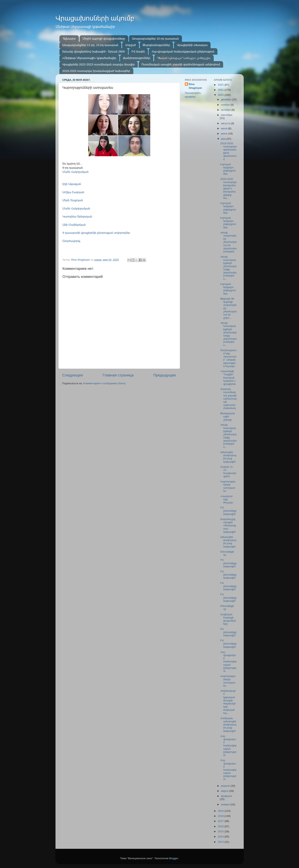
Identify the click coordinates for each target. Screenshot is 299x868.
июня (224, 134)
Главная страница (118, 375)
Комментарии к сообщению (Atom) (105, 383)
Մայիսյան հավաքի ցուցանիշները (228, 619)
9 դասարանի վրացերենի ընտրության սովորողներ (96, 233)
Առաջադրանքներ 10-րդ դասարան (155, 39)
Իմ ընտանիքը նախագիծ (228, 511)
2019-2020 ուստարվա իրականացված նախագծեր (96, 71)
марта (225, 791)
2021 (221, 90)
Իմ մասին (138, 51)
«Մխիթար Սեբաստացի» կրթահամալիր (89, 58)
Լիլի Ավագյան (72, 184)
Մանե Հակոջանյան (76, 172)
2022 (221, 85)
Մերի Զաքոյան (73, 200)
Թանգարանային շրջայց (228, 416)
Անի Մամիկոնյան (74, 225)
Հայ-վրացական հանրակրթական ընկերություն (183, 51)
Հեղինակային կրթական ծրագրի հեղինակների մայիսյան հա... (228, 702)
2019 (221, 811)
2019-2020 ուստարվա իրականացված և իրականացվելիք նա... (229, 188)
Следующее (73, 375)
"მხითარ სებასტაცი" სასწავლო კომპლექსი (184, 58)
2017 (221, 821)
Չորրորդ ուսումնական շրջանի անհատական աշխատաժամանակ (229, 399)
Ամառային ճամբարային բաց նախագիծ (228, 457)
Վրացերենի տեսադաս (192, 45)
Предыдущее (165, 375)
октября (226, 110)
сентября (227, 115)
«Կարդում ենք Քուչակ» (227, 499)
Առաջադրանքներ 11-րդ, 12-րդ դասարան (90, 45)
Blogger (174, 858)
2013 (221, 842)
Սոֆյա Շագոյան (73, 192)
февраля (226, 796)
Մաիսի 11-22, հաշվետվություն (228, 472)
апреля (226, 786)
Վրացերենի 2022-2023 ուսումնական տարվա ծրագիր (99, 64)
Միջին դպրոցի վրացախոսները (104, 39)
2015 (221, 831)
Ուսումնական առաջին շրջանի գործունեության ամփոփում (181, 64)
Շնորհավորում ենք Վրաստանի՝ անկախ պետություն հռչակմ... (229, 358)
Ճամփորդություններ (137, 58)
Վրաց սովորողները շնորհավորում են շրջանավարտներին (229, 242)
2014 (221, 837)
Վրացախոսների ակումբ (95, 18)
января (226, 804)
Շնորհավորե (71, 241)
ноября (226, 105)
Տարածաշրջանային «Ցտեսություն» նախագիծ (228, 526)
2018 (221, 816)
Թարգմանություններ (156, 45)
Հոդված (130, 45)
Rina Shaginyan (195, 86)
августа (226, 123)
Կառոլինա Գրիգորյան (77, 217)
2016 (221, 826)
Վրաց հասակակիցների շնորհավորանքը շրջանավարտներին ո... (229, 268)
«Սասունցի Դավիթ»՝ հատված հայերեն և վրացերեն (228, 378)
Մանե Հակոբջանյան (76, 208)
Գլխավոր (69, 39)
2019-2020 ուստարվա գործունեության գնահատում (229, 151)
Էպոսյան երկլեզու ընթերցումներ (228, 169)
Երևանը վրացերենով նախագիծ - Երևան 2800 (94, 51)
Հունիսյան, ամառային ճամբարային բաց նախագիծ (228, 725)
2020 (221, 95)
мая (224, 139)
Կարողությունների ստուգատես (228, 486)
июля (224, 128)
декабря (226, 99)
